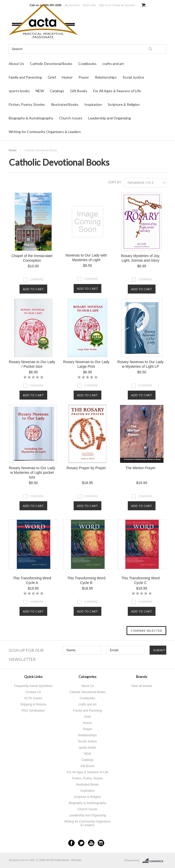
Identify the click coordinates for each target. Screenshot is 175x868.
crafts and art (113, 64)
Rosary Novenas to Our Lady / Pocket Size (32, 364)
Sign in (103, 5)
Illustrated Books (65, 104)
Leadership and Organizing (110, 118)
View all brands (142, 686)
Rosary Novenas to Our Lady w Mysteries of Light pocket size (32, 473)
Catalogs (57, 91)
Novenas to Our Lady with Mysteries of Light (86, 258)
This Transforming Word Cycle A (32, 580)
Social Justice (133, 77)
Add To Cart (33, 289)
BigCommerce (154, 861)
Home (13, 150)
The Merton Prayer (140, 468)
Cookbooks (87, 64)
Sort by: (115, 182)
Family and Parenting (25, 77)
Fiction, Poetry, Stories (27, 104)
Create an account (123, 5)
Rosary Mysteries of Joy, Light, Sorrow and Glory (140, 258)
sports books (19, 91)
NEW (40, 91)
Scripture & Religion (124, 104)
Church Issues (71, 118)
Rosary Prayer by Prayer (86, 468)
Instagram (101, 843)
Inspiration (93, 104)
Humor (67, 77)
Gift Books (79, 91)
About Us (16, 64)
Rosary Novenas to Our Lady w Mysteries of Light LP (140, 364)
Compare (37, 279)
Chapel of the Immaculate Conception (32, 258)
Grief (52, 77)
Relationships (106, 77)
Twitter (81, 843)
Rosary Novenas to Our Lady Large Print (86, 364)
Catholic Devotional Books (51, 64)
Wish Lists (89, 5)
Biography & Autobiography (31, 118)
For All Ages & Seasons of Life (117, 91)
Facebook (71, 843)
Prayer (84, 77)
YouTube (91, 843)
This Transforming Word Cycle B (86, 580)
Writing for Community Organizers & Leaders (45, 132)
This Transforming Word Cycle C (140, 580)
